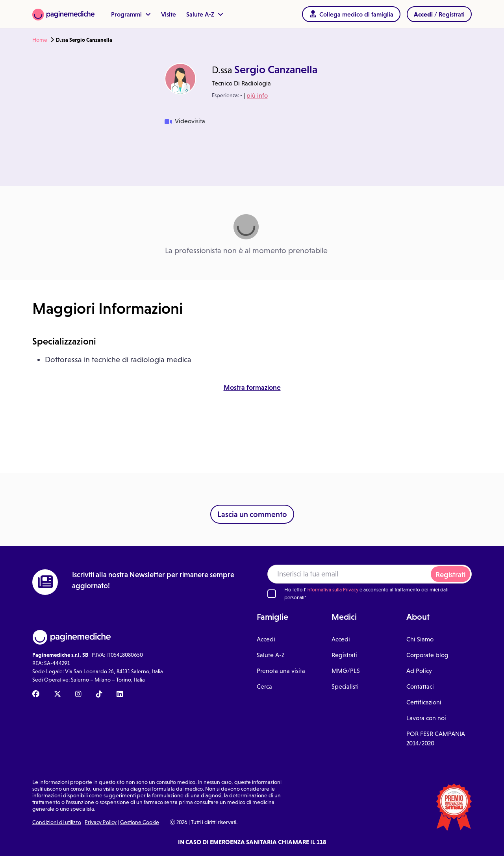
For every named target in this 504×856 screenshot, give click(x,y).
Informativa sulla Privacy (332, 590)
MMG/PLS (346, 671)
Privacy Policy (101, 822)
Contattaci (420, 686)
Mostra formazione (252, 387)
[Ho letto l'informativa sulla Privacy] (272, 594)
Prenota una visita (281, 671)
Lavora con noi (426, 718)
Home (40, 40)
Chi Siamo (420, 639)
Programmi (131, 14)
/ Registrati (439, 14)
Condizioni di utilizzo (57, 822)
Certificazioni (424, 702)
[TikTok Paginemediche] (99, 695)
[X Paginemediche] (57, 695)
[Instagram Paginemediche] (78, 695)
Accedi (266, 639)
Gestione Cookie (140, 822)
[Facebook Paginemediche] (36, 695)
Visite (169, 14)
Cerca (264, 686)
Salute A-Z (205, 14)
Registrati (450, 575)
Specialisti (345, 686)
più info (257, 95)
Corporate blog (427, 655)
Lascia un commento (252, 514)
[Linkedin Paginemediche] (120, 695)
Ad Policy (419, 671)
